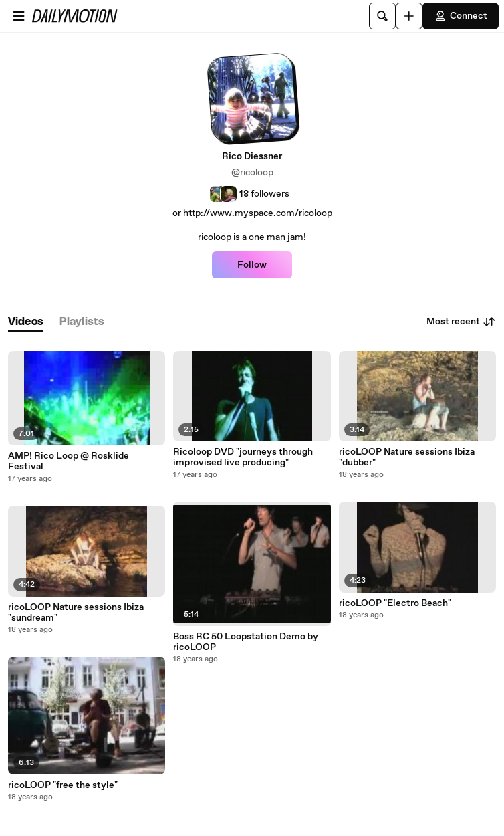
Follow (252, 265)
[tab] (26, 322)
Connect (461, 16)
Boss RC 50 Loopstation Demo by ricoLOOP (246, 642)
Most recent (461, 322)
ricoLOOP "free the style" (63, 785)
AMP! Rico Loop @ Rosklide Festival (69, 461)
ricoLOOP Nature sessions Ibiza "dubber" (407, 457)
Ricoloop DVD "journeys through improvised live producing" (243, 457)
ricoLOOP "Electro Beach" (395, 603)
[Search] (382, 16)
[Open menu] (19, 16)
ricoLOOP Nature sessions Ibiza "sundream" (76, 613)
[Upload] (409, 16)
